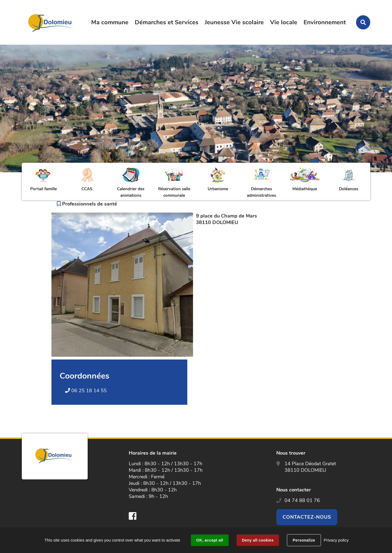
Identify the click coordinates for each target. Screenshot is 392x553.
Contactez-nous (307, 517)
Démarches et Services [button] (167, 22)
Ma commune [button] (110, 22)
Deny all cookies (258, 540)
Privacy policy (336, 540)
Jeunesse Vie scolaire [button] (234, 22)
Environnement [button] (325, 22)
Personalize (304, 540)
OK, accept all (210, 540)
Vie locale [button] (284, 22)
